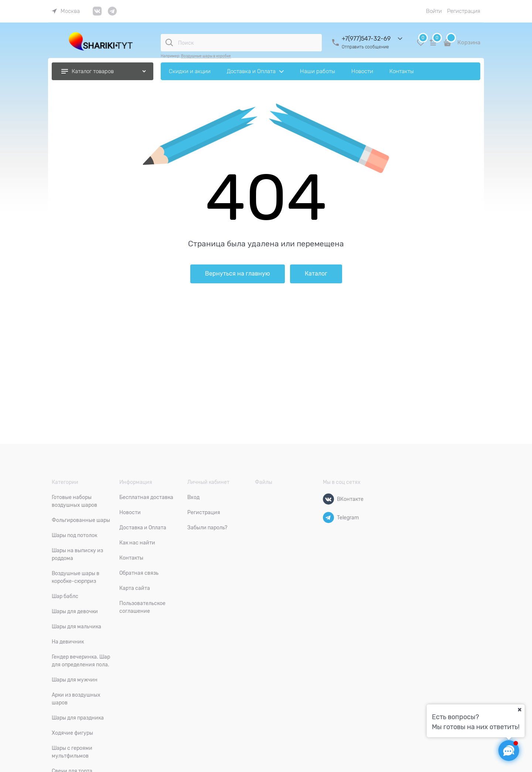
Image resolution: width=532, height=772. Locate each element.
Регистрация (464, 11)
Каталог (316, 274)
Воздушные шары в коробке (206, 56)
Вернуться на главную (238, 274)
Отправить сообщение (365, 47)
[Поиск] (169, 42)
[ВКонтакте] (328, 499)
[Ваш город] (519, 710)
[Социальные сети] (509, 751)
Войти (434, 11)
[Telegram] (328, 517)
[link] (66, 11)
